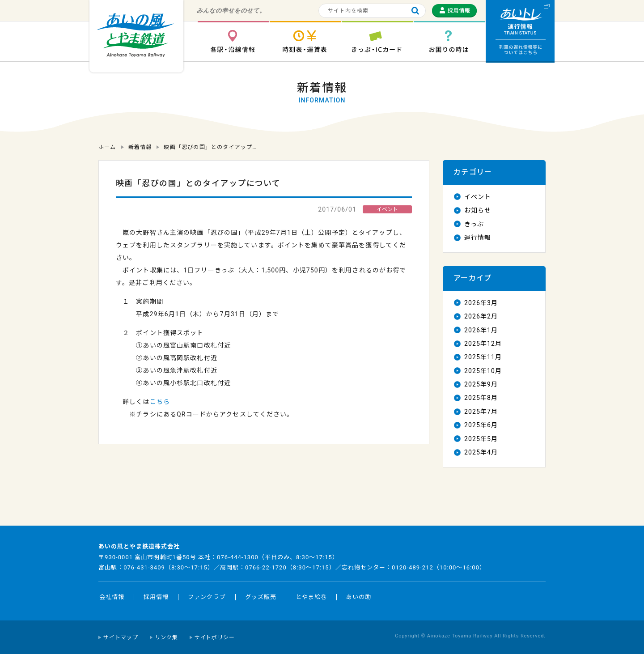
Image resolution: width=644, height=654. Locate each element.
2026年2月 (481, 316)
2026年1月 (481, 330)
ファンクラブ (207, 597)
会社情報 (112, 597)
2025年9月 (481, 384)
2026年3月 (481, 303)
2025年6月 (481, 425)
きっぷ (474, 224)
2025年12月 (483, 344)
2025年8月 (481, 398)
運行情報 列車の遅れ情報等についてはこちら (520, 31)
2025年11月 (483, 357)
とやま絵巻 (311, 597)
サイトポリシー (215, 637)
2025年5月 (481, 439)
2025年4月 (481, 452)
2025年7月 (481, 412)
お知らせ (478, 210)
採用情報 (156, 597)
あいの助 (359, 597)
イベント (478, 197)
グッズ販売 (261, 597)
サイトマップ (121, 637)
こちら (160, 402)
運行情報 (478, 238)
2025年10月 (483, 371)
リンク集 (166, 637)
